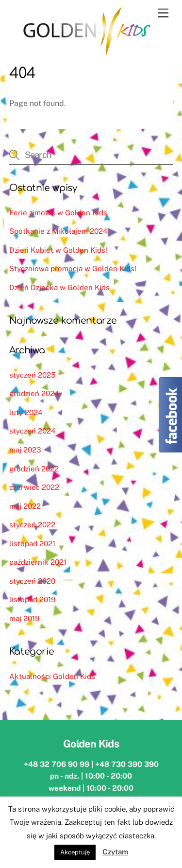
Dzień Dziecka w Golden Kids (59, 287)
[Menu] (163, 13)
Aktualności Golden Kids (52, 676)
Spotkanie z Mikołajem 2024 (58, 231)
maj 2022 (25, 506)
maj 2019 (24, 618)
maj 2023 (25, 450)
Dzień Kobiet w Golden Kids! (58, 250)
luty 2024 (26, 412)
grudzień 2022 (34, 469)
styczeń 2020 (32, 581)
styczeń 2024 (33, 431)
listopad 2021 (32, 544)
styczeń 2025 (33, 375)
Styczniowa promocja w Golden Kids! (73, 269)
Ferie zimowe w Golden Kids (58, 213)
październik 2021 (38, 562)
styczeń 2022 (32, 525)
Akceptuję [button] (75, 852)
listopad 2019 (32, 599)
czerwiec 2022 (34, 487)
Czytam (115, 852)
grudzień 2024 (34, 393)
